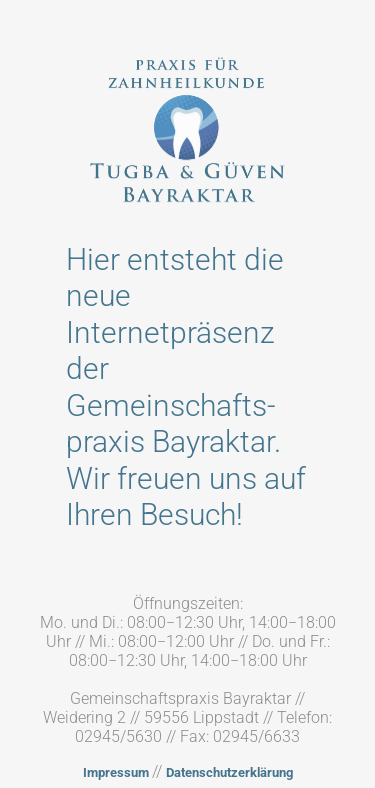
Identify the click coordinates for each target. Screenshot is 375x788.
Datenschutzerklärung (229, 772)
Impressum (117, 772)
